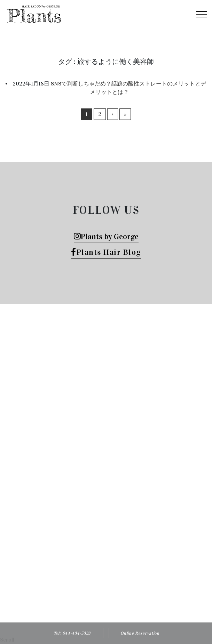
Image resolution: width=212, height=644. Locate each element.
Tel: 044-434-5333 (72, 633)
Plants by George (106, 237)
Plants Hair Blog (106, 252)
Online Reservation (140, 633)
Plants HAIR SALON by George (97, 553)
